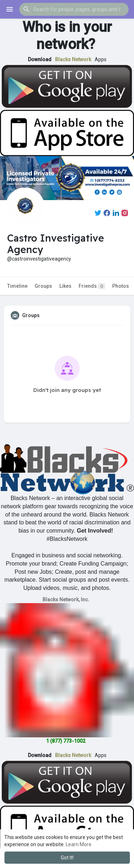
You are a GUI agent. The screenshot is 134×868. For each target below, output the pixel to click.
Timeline (17, 286)
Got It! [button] (67, 858)
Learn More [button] (79, 844)
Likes (65, 286)
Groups (43, 286)
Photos (121, 286)
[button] (74, 9)
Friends (92, 286)
